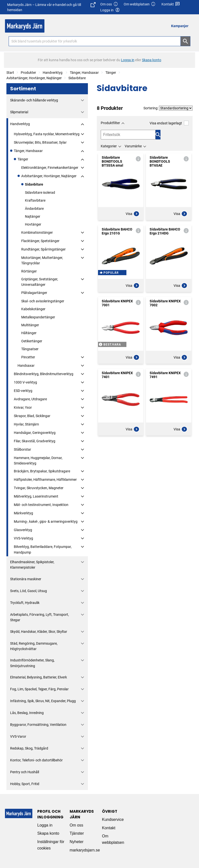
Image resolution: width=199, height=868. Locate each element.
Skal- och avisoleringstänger (43, 301)
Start (10, 73)
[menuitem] (181, 26)
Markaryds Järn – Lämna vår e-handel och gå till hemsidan (51, 7)
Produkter (28, 73)
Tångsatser (30, 349)
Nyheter (77, 842)
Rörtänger (29, 271)
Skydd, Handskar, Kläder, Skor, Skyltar (39, 632)
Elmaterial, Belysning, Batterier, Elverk (39, 677)
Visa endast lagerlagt (169, 123)
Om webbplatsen (140, 4)
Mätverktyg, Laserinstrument (36, 496)
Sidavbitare (77, 78)
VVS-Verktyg (23, 538)
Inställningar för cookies (51, 845)
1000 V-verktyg (25, 382)
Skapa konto (48, 833)
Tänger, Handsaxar (84, 73)
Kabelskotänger (33, 309)
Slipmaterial (19, 112)
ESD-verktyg (23, 391)
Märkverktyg (23, 513)
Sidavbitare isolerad (40, 193)
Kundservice (113, 820)
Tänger (111, 73)
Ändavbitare (34, 209)
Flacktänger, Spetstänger (40, 241)
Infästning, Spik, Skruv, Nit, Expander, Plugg (43, 701)
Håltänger (29, 333)
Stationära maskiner (26, 579)
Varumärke (133, 146)
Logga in (45, 825)
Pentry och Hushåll (25, 772)
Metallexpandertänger (38, 317)
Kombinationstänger (37, 232)
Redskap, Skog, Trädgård (29, 748)
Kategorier (109, 146)
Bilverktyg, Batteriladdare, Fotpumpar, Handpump (43, 549)
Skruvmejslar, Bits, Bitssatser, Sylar (40, 142)
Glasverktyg (23, 530)
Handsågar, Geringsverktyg (35, 433)
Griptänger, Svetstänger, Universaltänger (40, 282)
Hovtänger (33, 224)
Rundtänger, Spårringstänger (43, 249)
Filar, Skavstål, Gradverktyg (35, 441)
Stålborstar (22, 449)
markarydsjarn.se (85, 850)
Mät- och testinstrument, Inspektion (41, 505)
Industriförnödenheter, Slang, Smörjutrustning (32, 663)
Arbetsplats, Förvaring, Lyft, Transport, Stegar (40, 617)
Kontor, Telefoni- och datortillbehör (36, 760)
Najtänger (33, 216)
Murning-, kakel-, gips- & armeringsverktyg (46, 521)
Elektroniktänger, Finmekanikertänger (50, 168)
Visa (133, 214)
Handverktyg (53, 73)
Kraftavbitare (35, 200)
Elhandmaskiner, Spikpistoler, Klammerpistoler (32, 565)
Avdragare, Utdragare (30, 399)
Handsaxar (26, 366)
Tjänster (77, 833)
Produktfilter (110, 123)
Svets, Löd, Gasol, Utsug (29, 591)
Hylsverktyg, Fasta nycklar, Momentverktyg (47, 134)
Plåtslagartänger (34, 293)
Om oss (109, 4)
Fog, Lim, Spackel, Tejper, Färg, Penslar (39, 689)
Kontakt (171, 4)
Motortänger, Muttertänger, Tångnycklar (42, 260)
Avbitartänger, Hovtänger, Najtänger (34, 78)
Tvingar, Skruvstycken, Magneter (39, 488)
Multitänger (30, 325)
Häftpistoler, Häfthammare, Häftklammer (45, 480)
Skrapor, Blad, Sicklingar (32, 416)
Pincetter (28, 357)
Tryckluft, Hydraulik (25, 603)
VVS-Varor (18, 736)
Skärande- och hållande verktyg (34, 100)
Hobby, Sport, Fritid (25, 784)
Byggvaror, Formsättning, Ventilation (38, 725)
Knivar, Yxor (23, 407)
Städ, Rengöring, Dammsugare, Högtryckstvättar (34, 646)
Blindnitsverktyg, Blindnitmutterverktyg (44, 374)
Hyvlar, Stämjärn (26, 424)
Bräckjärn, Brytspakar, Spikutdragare (42, 471)
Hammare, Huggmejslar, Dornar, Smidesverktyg (38, 461)
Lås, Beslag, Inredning (27, 713)
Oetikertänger (32, 341)
